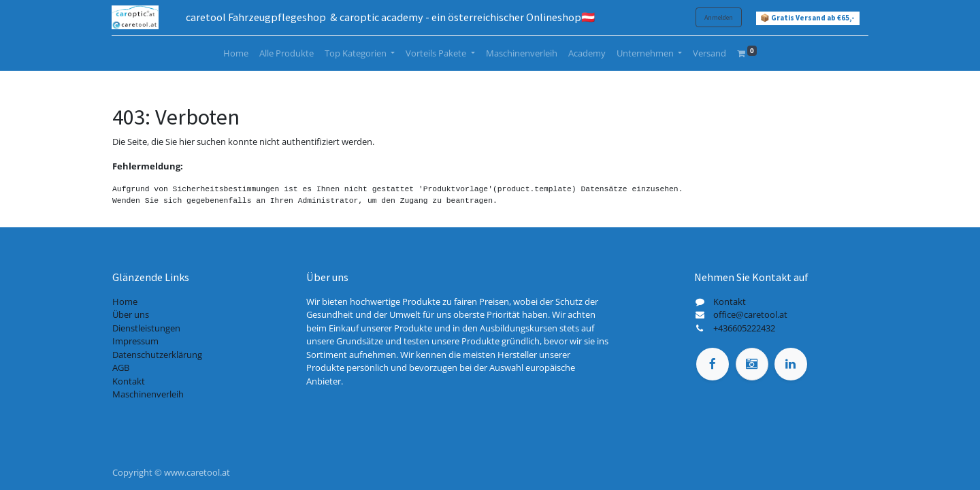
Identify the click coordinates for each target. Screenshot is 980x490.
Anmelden (718, 17)
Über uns (131, 314)
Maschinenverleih (148, 394)
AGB (121, 367)
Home (125, 301)
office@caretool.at (750, 314)
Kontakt (129, 381)
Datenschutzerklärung (157, 355)
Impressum (135, 341)
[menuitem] (236, 54)
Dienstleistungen (146, 328)
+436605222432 (744, 328)
